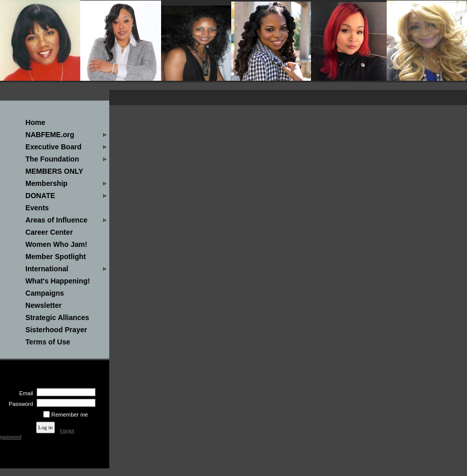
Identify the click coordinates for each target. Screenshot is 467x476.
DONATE (40, 196)
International (47, 269)
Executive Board (53, 147)
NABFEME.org (50, 135)
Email (24, 393)
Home (35, 122)
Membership (46, 183)
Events (37, 208)
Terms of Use (48, 342)
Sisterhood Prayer (56, 330)
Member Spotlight (56, 257)
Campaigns (45, 293)
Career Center (49, 232)
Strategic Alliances (57, 318)
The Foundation (52, 159)
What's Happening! (58, 281)
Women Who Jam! (56, 244)
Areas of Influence (56, 220)
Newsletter (43, 305)
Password (19, 404)
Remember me (70, 415)
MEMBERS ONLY (54, 171)
